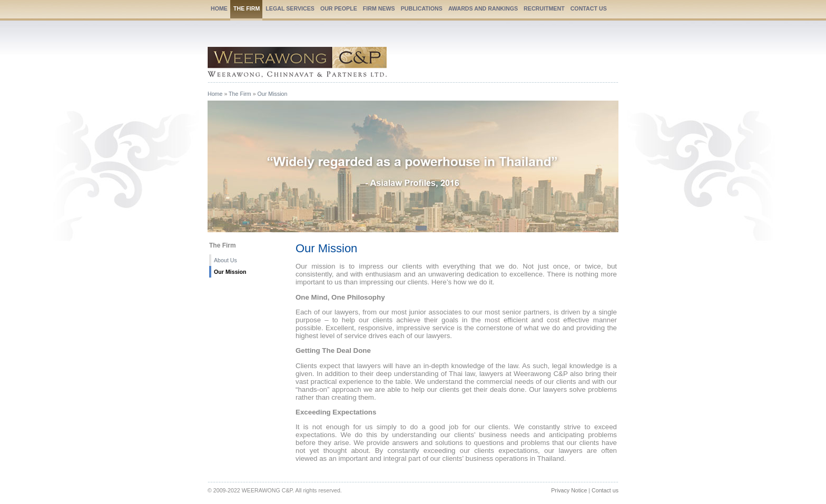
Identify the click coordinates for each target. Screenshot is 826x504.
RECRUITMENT (544, 8)
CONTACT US (589, 8)
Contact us (605, 490)
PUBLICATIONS (422, 8)
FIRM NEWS (379, 8)
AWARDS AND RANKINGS (483, 8)
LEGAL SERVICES (290, 8)
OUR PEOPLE (339, 8)
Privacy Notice (569, 490)
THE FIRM (247, 8)
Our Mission (273, 94)
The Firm (240, 94)
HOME (219, 8)
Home (215, 94)
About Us (225, 260)
